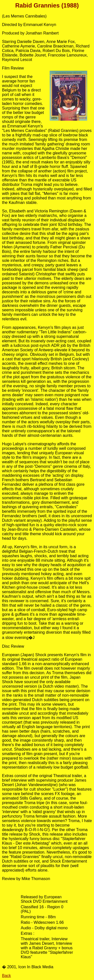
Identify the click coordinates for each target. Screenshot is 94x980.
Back (7, 976)
